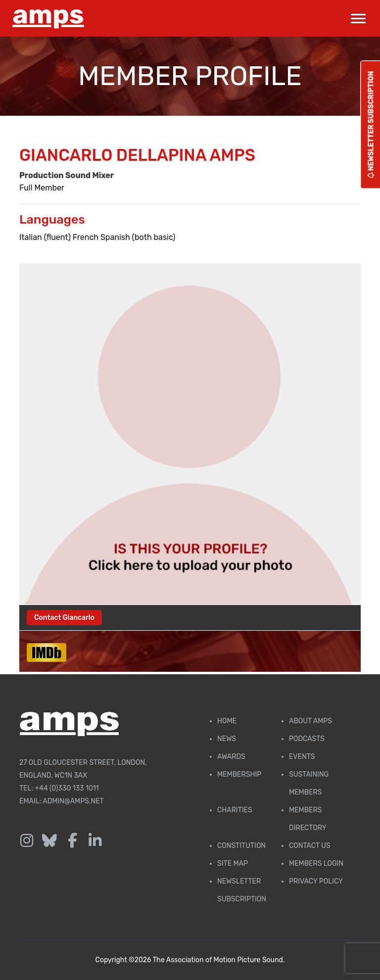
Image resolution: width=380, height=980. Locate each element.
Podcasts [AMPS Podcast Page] (307, 739)
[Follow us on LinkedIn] (95, 841)
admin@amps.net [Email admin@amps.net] (73, 801)
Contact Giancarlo (64, 618)
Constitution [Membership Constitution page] (241, 846)
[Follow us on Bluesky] (49, 841)
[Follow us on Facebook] (72, 841)
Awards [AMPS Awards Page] (231, 757)
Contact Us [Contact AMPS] (310, 846)
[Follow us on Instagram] (27, 841)
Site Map (233, 863)
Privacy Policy (316, 881)
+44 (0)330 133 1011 (67, 788)
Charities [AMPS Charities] (235, 810)
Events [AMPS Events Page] (302, 757)
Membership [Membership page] (239, 774)
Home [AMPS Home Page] (227, 721)
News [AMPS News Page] (227, 739)
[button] (357, 17)
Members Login (316, 863)
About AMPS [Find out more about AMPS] (310, 721)
